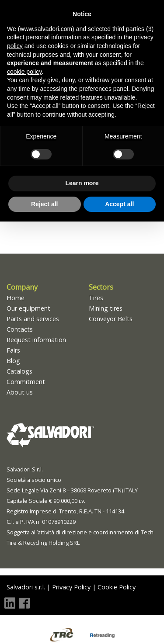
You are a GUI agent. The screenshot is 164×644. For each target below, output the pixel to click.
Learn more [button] (82, 183)
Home (16, 298)
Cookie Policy (117, 587)
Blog (13, 361)
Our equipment (28, 308)
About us (20, 392)
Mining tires (106, 308)
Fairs (13, 350)
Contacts (20, 329)
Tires (96, 298)
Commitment (26, 382)
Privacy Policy (71, 587)
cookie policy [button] (24, 72)
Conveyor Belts (111, 319)
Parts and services (33, 319)
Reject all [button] (44, 204)
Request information (36, 340)
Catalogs (19, 371)
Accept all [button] (119, 204)
